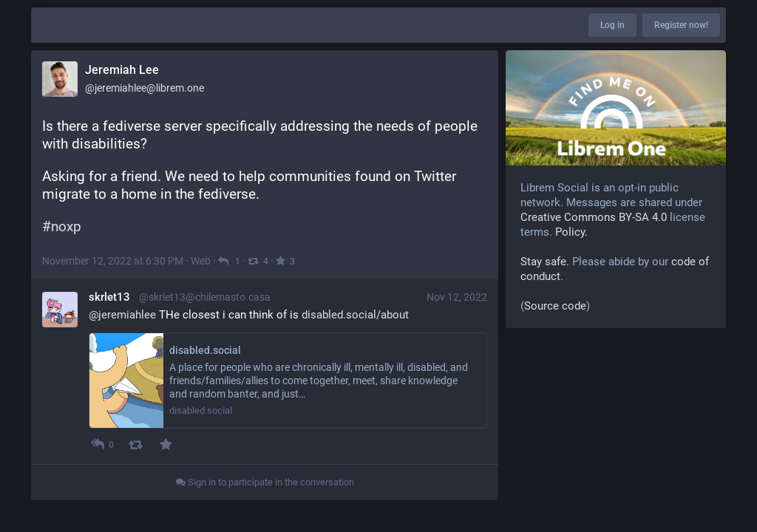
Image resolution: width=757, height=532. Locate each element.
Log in (612, 25)
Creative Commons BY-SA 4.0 (594, 217)
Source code (555, 306)
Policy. (571, 232)
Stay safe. (545, 262)
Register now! (681, 25)
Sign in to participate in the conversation (265, 482)
